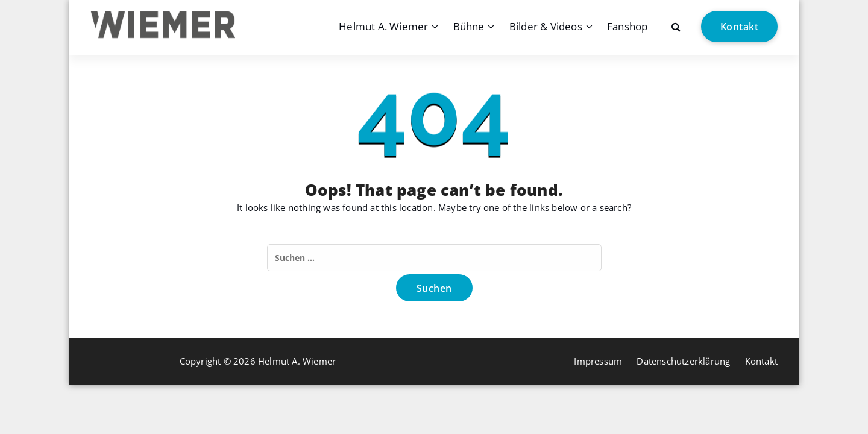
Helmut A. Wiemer (383, 26)
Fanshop (627, 26)
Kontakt (740, 27)
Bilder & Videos (546, 26)
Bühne (469, 26)
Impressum (598, 361)
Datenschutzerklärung (683, 361)
